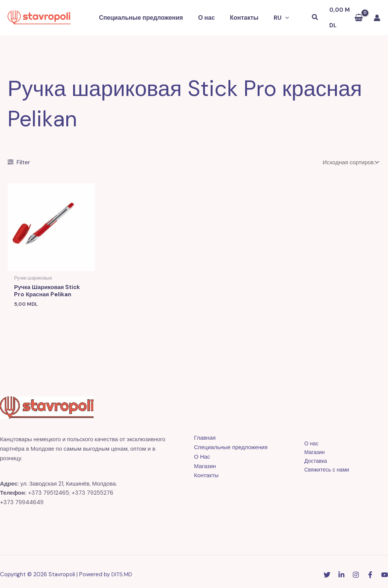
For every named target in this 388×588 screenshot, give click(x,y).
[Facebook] (370, 569)
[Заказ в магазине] (350, 155)
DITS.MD (122, 569)
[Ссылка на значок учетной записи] (377, 14)
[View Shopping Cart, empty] (343, 14)
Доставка (311, 456)
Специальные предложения (145, 14)
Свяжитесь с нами (322, 465)
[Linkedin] (341, 569)
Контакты (243, 14)
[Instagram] (356, 569)
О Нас (202, 451)
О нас (208, 14)
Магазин (205, 461)
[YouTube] (385, 569)
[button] (281, 14)
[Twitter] (327, 569)
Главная (205, 432)
